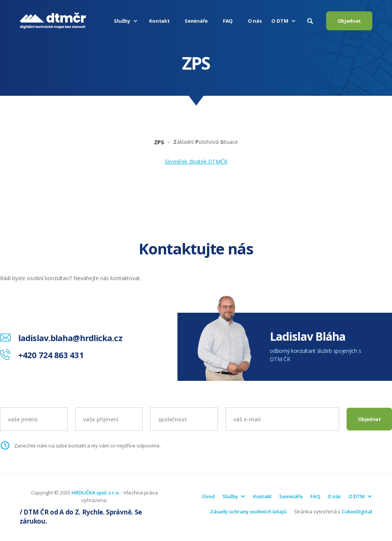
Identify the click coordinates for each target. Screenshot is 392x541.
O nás (255, 21)
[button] (127, 21)
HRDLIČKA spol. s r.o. (96, 493)
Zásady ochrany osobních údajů (248, 511)
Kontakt (159, 21)
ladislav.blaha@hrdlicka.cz (70, 338)
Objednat (349, 21)
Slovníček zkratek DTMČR (196, 162)
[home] (53, 21)
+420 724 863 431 (51, 355)
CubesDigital (357, 511)
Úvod (208, 496)
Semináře (196, 21)
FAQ (228, 21)
